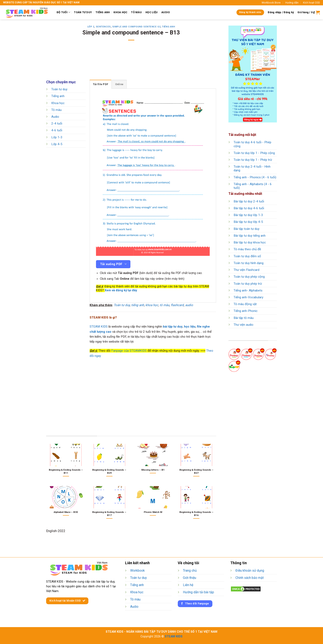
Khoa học (58, 103)
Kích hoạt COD (311, 3)
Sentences (103, 27)
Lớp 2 (91, 27)
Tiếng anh (168, 27)
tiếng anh (138, 305)
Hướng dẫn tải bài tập (198, 592)
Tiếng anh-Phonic (246, 311)
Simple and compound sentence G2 (136, 27)
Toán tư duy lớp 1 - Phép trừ (253, 160)
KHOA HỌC (120, 12)
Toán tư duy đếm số (247, 256)
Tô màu (56, 110)
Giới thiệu (190, 578)
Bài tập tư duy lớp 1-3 (248, 215)
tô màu (164, 305)
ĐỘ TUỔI (63, 12)
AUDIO (166, 12)
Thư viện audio (243, 325)
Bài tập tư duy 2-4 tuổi (249, 201)
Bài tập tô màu (244, 318)
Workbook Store (271, 3)
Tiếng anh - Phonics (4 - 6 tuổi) (255, 177)
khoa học (152, 305)
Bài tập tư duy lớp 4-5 (248, 222)
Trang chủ (190, 571)
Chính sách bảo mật (250, 578)
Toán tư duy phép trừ (248, 284)
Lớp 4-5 (57, 144)
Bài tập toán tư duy (246, 229)
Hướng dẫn (292, 3)
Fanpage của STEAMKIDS (129, 351)
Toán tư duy (59, 89)
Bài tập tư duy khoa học (250, 242)
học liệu (190, 327)
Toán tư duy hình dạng (249, 263)
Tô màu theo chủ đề (247, 249)
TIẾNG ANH (103, 12)
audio (189, 305)
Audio (55, 117)
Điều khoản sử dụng (250, 571)
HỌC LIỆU (152, 12)
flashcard (177, 305)
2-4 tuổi (57, 124)
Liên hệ (188, 585)
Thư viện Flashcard (246, 270)
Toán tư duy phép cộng (249, 277)
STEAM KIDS (99, 327)
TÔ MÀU (136, 12)
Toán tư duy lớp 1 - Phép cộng (254, 153)
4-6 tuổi (57, 130)
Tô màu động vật (245, 304)
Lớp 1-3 (57, 137)
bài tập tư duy (173, 327)
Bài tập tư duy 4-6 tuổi (249, 208)
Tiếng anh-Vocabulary (248, 297)
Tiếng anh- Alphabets (248, 290)
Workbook (138, 571)
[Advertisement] (131, 63)
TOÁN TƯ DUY (83, 12)
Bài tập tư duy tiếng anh (250, 236)
